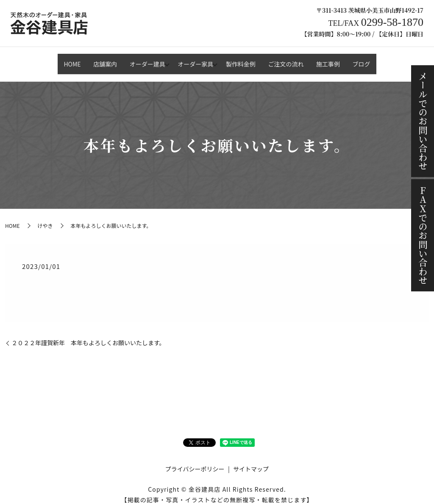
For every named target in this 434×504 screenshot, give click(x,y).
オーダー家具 (193, 60)
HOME (54, 60)
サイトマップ (251, 461)
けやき (45, 218)
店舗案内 (92, 60)
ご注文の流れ (294, 60)
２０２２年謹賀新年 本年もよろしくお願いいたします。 (88, 336)
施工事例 (341, 60)
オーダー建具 (139, 60)
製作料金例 (243, 60)
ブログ (380, 60)
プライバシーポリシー (195, 461)
